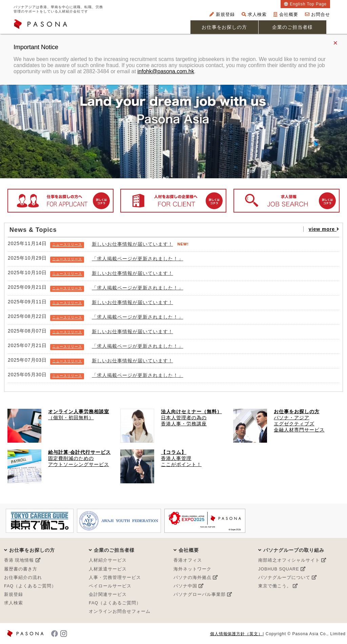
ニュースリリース (67, 245)
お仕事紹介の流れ (23, 578)
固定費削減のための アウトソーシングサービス (79, 458)
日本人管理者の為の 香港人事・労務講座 (191, 418)
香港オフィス (188, 560)
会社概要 (286, 14)
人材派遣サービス (108, 569)
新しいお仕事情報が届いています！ (132, 244)
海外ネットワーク (192, 569)
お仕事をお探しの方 (224, 27)
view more (324, 229)
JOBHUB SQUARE (282, 569)
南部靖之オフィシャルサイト (292, 560)
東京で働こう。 (278, 586)
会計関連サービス (108, 595)
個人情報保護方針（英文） (237, 634)
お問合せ (318, 14)
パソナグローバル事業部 (203, 595)
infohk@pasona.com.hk (166, 71)
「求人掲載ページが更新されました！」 (138, 259)
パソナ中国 (189, 586)
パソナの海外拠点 (196, 578)
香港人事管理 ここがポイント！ (181, 458)
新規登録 (222, 14)
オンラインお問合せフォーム (120, 611)
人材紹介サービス (108, 560)
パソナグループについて (288, 578)
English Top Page (308, 4)
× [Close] (335, 43)
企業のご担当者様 (292, 27)
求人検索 (254, 14)
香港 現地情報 (22, 560)
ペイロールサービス (110, 586)
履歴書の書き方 (21, 569)
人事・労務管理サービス (115, 578)
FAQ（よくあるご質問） (30, 586)
